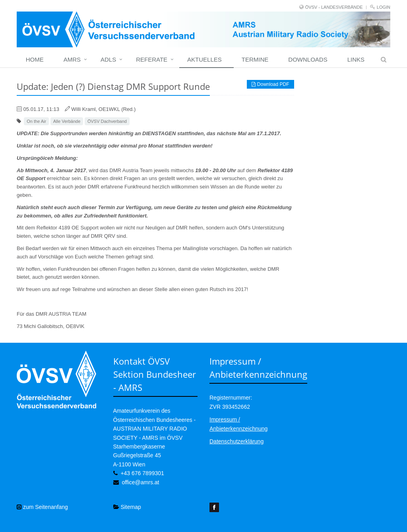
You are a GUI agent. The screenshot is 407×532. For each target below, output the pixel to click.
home (35, 59)
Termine (255, 59)
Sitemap (127, 507)
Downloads (308, 59)
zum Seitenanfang (42, 507)
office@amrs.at (140, 482)
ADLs (108, 59)
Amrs (72, 59)
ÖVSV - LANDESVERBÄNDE (334, 7)
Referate (152, 59)
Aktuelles (204, 59)
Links (356, 59)
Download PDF (270, 84)
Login (384, 7)
